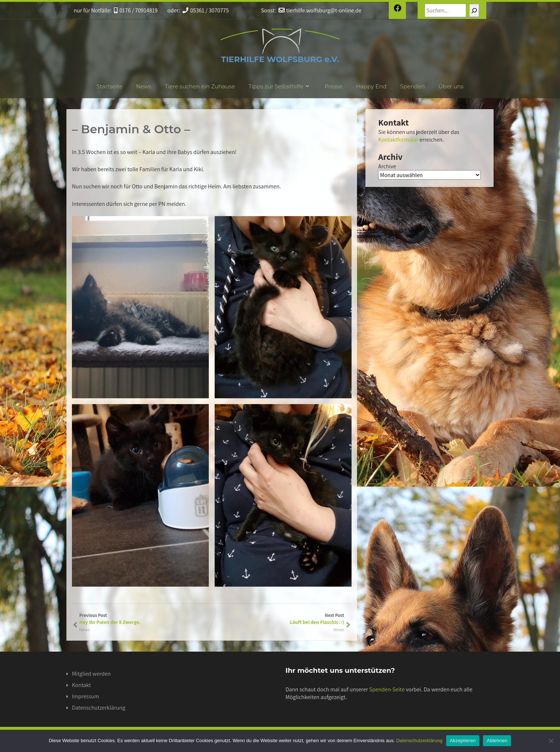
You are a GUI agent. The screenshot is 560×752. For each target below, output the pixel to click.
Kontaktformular (398, 140)
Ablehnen (497, 741)
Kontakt (81, 685)
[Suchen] (474, 10)
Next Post (278, 619)
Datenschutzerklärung (99, 708)
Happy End (371, 86)
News (144, 86)
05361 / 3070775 (206, 10)
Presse (333, 86)
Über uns (451, 86)
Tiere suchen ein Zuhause (200, 86)
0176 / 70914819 (136, 10)
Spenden (413, 86)
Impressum (85, 696)
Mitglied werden (91, 674)
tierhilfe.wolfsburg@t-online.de (320, 10)
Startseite (109, 86)
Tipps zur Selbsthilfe (280, 86)
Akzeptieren (463, 741)
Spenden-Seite (387, 689)
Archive (387, 166)
